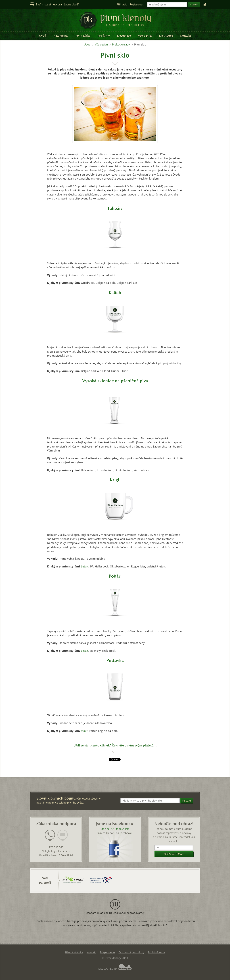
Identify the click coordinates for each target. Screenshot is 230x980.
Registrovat (136, 4)
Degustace (124, 36)
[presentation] (50, 835)
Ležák (84, 566)
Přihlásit (122, 4)
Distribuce (166, 36)
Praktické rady (121, 44)
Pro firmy (104, 36)
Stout (84, 731)
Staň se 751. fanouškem (115, 829)
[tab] (50, 838)
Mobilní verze (157, 952)
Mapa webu (107, 952)
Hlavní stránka (74, 952)
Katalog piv (61, 36)
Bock (112, 651)
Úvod (43, 36)
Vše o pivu (145, 36)
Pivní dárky (83, 36)
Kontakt (186, 36)
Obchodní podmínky (131, 952)
